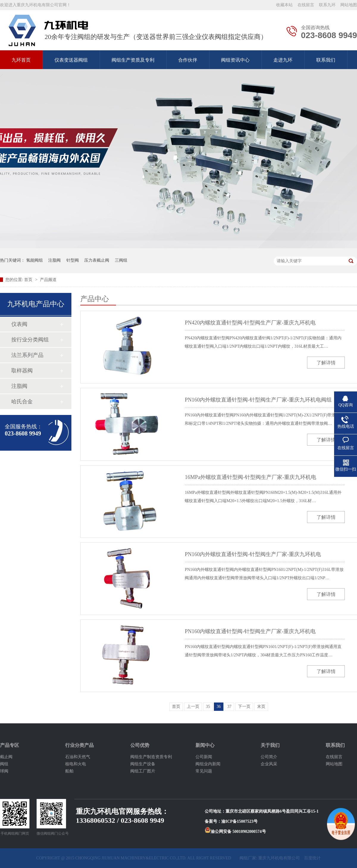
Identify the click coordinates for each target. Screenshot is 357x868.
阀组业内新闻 (208, 764)
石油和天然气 (78, 757)
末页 (261, 707)
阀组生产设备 (143, 764)
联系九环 (327, 5)
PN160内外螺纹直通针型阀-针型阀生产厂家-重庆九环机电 (253, 554)
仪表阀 (19, 324)
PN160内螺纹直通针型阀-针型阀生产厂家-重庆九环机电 (250, 631)
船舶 (69, 771)
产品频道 (48, 280)
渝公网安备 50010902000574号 (235, 832)
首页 (29, 280)
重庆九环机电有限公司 (279, 858)
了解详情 (326, 363)
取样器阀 (22, 371)
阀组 (4, 764)
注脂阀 (54, 260)
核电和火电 (76, 764)
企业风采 (269, 764)
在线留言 (306, 5)
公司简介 (269, 757)
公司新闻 (204, 757)
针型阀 (73, 260)
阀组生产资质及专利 (133, 60)
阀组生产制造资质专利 (151, 757)
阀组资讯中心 (235, 60)
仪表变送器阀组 (71, 60)
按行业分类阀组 (30, 340)
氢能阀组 (35, 260)
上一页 (193, 707)
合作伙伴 (188, 60)
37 (229, 707)
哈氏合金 (22, 402)
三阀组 (121, 260)
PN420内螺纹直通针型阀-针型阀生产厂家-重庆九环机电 (250, 323)
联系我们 (326, 60)
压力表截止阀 (97, 260)
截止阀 (6, 757)
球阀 (4, 771)
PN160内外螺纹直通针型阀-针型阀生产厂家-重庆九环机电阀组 (258, 400)
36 (219, 707)
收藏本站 (284, 5)
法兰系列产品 (27, 355)
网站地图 (349, 5)
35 (208, 707)
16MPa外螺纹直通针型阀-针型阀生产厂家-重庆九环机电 (250, 477)
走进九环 (283, 60)
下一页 (244, 707)
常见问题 (204, 771)
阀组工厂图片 (143, 771)
